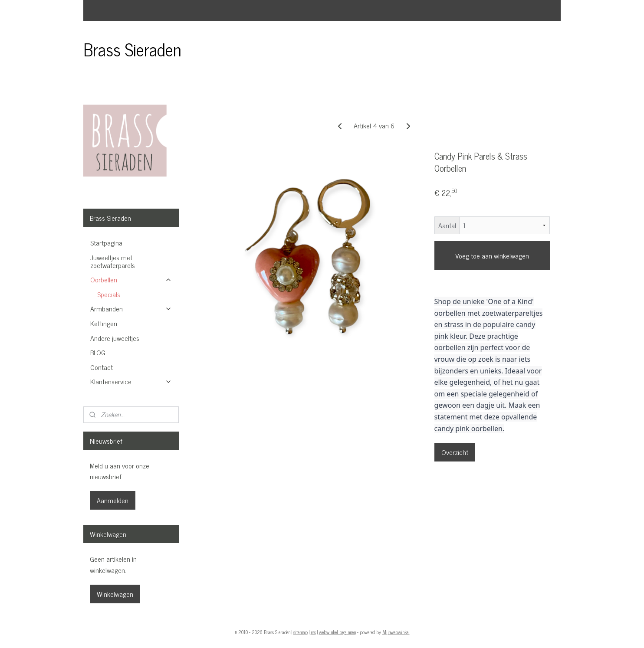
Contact (102, 367)
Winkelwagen (115, 594)
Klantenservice (131, 381)
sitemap (301, 632)
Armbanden (131, 308)
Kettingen (104, 323)
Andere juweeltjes (115, 338)
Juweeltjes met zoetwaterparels (113, 261)
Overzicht (455, 452)
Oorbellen (131, 279)
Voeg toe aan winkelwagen (492, 255)
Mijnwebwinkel (396, 632)
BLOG (98, 352)
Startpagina (106, 242)
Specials (109, 294)
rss (313, 632)
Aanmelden (113, 500)
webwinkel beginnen (337, 632)
